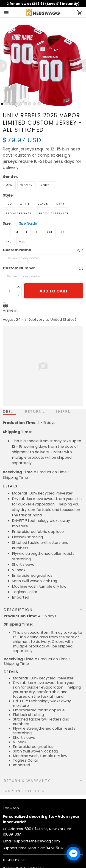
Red (9, 204)
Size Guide (28, 224)
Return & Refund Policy (23, 811)
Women (27, 185)
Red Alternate (19, 213)
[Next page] (82, 66)
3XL (63, 232)
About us (11, 859)
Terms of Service (18, 832)
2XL (50, 232)
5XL (22, 242)
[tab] (2, 104)
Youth (46, 185)
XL (37, 232)
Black (43, 204)
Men (9, 185)
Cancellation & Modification (28, 825)
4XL (9, 242)
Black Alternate (54, 213)
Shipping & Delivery (20, 818)
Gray (60, 204)
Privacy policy (15, 839)
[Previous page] (4, 66)
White (25, 204)
